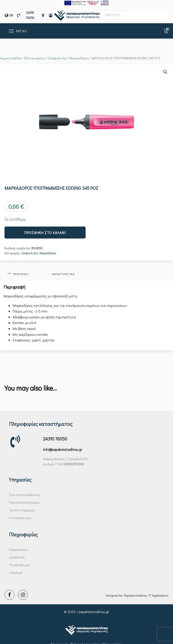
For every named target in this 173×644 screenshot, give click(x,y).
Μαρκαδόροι (79, 55)
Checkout (16, 569)
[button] (165, 69)
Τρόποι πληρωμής (22, 506)
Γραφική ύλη (57, 55)
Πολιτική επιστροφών (25, 498)
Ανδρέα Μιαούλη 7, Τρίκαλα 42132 (65, 455)
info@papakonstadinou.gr (63, 446)
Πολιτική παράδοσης (25, 491)
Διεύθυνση (17, 553)
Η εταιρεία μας (20, 514)
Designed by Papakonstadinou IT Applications (137, 591)
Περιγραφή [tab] (21, 271)
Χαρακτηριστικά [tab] (65, 271)
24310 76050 (55, 435)
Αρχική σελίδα (11, 55)
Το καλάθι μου (19, 561)
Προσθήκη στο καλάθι (45, 230)
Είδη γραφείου (35, 55)
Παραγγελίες (19, 546)
